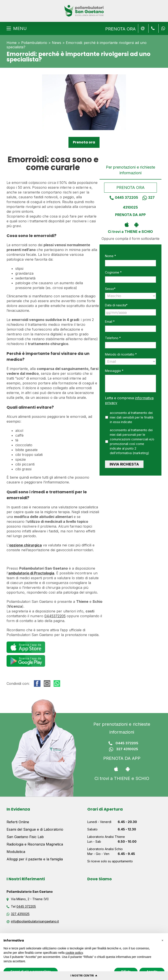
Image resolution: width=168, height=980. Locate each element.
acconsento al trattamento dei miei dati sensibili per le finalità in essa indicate (132, 417)
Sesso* (110, 289)
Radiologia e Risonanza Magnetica (35, 844)
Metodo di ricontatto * (121, 354)
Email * (110, 322)
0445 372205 (122, 197)
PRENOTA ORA (120, 29)
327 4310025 (122, 749)
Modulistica (16, 852)
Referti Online (18, 822)
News (57, 43)
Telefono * (113, 338)
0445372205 (55, 616)
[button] (162, 940)
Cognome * (113, 272)
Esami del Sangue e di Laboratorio (35, 829)
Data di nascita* (116, 305)
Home (12, 43)
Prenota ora (84, 142)
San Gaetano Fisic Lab (25, 837)
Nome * (110, 256)
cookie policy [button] (74, 953)
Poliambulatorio (34, 43)
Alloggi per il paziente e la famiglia (35, 859)
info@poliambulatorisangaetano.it (35, 921)
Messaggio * (114, 371)
